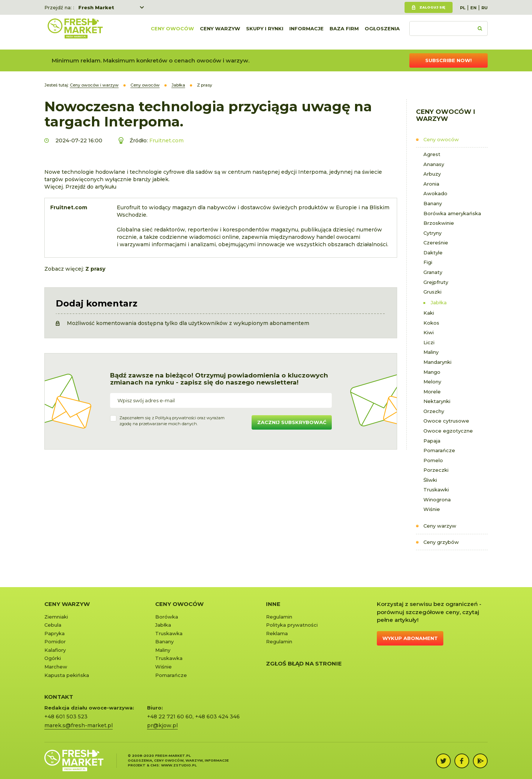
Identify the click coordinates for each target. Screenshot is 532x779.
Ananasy (434, 164)
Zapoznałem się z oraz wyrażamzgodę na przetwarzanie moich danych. (172, 421)
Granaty (433, 272)
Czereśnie (436, 243)
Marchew (56, 667)
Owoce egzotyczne (448, 431)
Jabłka (439, 302)
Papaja (432, 441)
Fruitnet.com (166, 140)
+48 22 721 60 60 (170, 717)
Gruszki (432, 292)
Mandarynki (437, 362)
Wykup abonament (410, 638)
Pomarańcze (439, 450)
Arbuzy (432, 174)
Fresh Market (96, 7)
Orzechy (434, 411)
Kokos (431, 323)
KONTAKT (59, 697)
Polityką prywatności (176, 418)
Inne (273, 604)
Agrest (432, 154)
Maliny (431, 352)
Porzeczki (436, 470)
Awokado (435, 193)
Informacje (306, 32)
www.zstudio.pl (179, 765)
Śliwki (430, 480)
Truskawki (436, 490)
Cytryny (432, 233)
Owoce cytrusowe (446, 421)
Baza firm (344, 32)
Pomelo (433, 460)
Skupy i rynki (265, 32)
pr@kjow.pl (162, 725)
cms (155, 765)
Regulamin (279, 617)
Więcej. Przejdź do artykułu (80, 187)
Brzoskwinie (439, 223)
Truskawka (169, 633)
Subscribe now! (449, 60)
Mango (432, 372)
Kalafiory (55, 650)
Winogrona (437, 499)
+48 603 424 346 (217, 717)
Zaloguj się (432, 7)
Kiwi (429, 332)
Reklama (277, 633)
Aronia (431, 184)
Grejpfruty (436, 282)
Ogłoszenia (382, 32)
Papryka (54, 633)
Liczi (429, 342)
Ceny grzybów (441, 542)
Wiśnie (432, 509)
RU (485, 8)
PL (463, 8)
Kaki (429, 313)
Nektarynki (437, 401)
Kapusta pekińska (67, 675)
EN (473, 8)
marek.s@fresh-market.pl (79, 725)
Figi (428, 262)
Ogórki (53, 658)
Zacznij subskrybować (292, 422)
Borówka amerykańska (452, 213)
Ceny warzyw (220, 32)
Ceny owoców (172, 32)
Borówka (167, 617)
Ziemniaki (56, 617)
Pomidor (55, 641)
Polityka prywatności (292, 625)
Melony (432, 382)
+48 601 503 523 (66, 717)
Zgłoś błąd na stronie (304, 663)
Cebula (53, 625)
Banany (433, 203)
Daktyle (433, 253)
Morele (432, 392)
